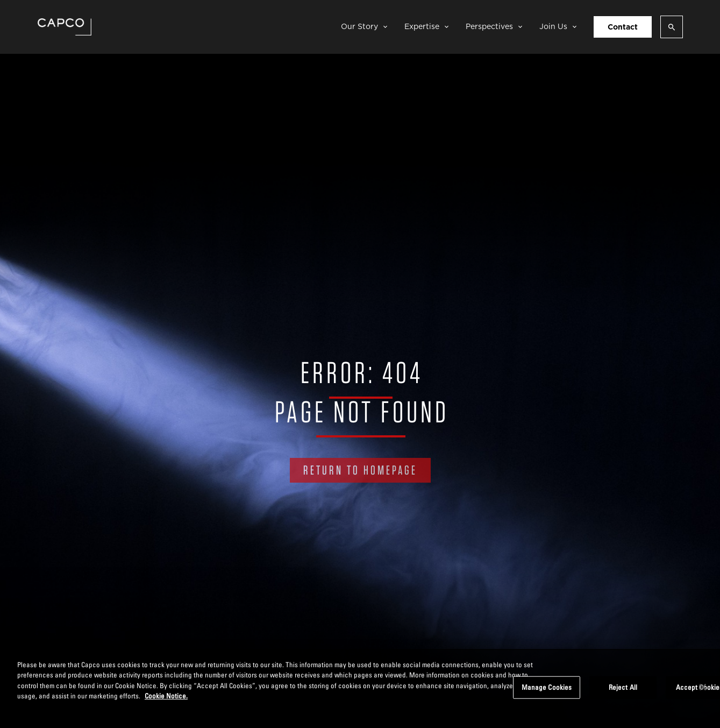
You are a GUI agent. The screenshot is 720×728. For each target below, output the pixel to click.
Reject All (623, 687)
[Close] (703, 687)
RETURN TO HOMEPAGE (360, 470)
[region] (360, 688)
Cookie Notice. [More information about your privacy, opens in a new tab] (166, 696)
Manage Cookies (547, 687)
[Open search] (672, 27)
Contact (623, 27)
